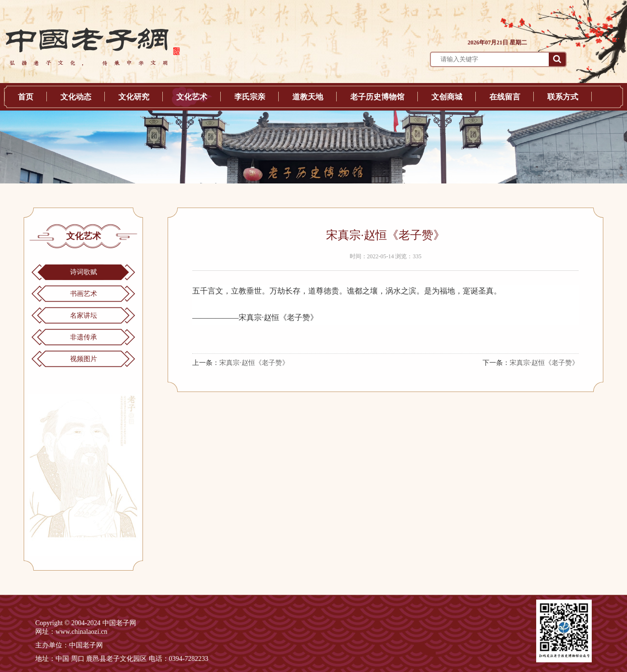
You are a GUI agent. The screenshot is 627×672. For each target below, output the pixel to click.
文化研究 (134, 97)
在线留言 (505, 97)
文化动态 (76, 97)
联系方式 (563, 97)
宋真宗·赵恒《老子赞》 (254, 363)
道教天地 (308, 97)
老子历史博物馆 (377, 97)
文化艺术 (192, 97)
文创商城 (447, 97)
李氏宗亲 (250, 97)
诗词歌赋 (84, 272)
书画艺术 (84, 294)
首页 (26, 97)
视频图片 (84, 359)
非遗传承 (84, 337)
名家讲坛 (84, 315)
